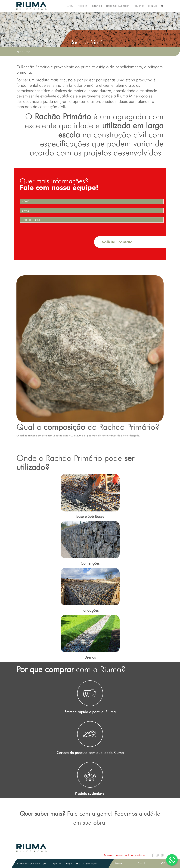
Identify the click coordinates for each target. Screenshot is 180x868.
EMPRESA (70, 6)
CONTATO (153, 6)
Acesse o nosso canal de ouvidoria (124, 855)
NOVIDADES (139, 6)
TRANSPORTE (97, 6)
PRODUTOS (82, 6)
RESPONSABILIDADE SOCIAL (118, 6)
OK (163, 863)
